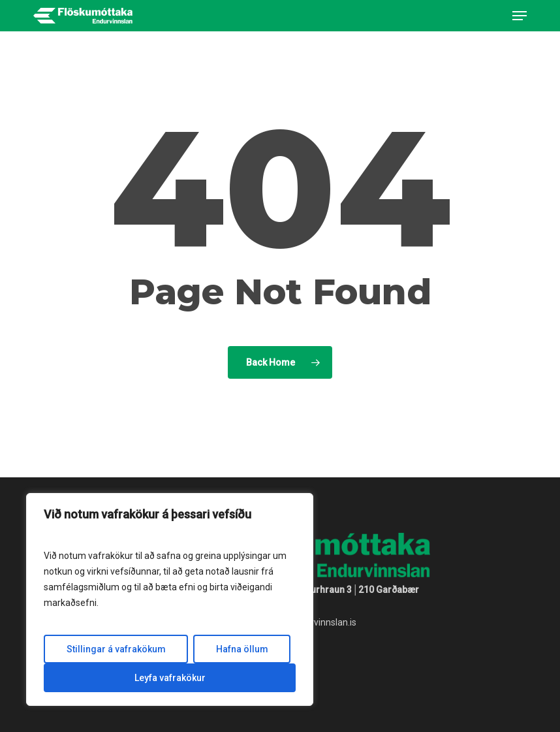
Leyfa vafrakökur (170, 678)
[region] (170, 599)
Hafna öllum (242, 649)
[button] (520, 16)
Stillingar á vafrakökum (116, 649)
